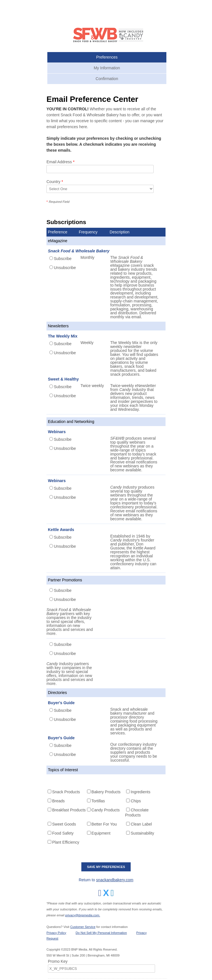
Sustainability (142, 833)
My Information (107, 68)
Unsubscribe (65, 268)
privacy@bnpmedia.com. (83, 915)
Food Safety (63, 833)
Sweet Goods (64, 824)
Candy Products (106, 810)
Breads (58, 801)
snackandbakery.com (115, 880)
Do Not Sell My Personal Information (101, 933)
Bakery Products (106, 792)
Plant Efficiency (66, 842)
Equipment (101, 833)
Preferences (107, 57)
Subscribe (63, 259)
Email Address (61, 162)
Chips (136, 801)
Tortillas (98, 801)
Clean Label (141, 824)
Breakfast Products (69, 810)
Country (55, 182)
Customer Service (83, 927)
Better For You (104, 824)
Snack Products (66, 792)
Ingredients (140, 792)
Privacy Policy (56, 933)
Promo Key (58, 961)
